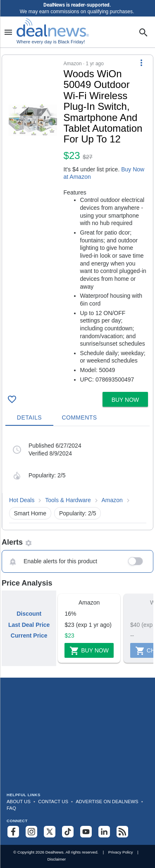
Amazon (112, 500)
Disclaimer (56, 859)
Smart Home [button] (30, 513)
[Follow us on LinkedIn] (104, 832)
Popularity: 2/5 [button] (78, 513)
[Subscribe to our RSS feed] (122, 832)
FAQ (11, 808)
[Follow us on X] (50, 832)
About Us (19, 802)
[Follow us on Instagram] (31, 832)
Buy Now (89, 651)
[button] (77, 222)
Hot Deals (22, 500)
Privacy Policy (121, 852)
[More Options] (141, 62)
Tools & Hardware (68, 500)
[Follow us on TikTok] (68, 832)
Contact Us (53, 802)
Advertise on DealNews (107, 802)
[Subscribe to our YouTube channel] (86, 832)
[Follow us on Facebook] (13, 832)
